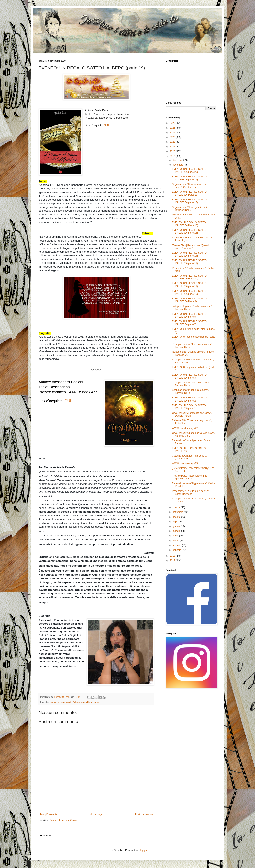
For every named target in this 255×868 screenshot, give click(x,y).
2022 (173, 142)
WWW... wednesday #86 (185, 428)
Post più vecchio (144, 814)
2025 (173, 128)
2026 (173, 123)
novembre (178, 165)
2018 (173, 556)
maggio (177, 531)
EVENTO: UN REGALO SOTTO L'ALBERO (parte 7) (189, 323)
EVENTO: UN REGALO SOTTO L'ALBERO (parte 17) (189, 201)
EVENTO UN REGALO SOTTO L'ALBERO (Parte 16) (189, 224)
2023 (173, 137)
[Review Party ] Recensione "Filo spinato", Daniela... (190, 477)
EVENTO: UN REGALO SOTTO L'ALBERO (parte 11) (189, 285)
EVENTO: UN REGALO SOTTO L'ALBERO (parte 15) (189, 231)
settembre (178, 512)
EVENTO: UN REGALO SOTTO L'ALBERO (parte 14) (189, 254)
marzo (176, 541)
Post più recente (48, 814)
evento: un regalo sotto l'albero (65, 702)
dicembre (178, 160)
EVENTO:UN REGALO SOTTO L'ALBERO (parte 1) (189, 407)
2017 (173, 561)
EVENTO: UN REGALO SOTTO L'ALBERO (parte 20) (189, 170)
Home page (96, 814)
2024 (173, 133)
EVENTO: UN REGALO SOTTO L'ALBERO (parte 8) (189, 315)
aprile (176, 536)
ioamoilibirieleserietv (91, 702)
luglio (176, 522)
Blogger (143, 850)
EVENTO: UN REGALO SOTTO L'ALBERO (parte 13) (189, 262)
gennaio (177, 550)
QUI (106, 125)
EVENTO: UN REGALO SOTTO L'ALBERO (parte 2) (189, 399)
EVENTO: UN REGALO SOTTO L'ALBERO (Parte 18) (189, 193)
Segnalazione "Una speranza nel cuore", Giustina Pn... (190, 186)
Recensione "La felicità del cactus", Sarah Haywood (191, 493)
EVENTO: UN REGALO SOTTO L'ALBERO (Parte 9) (189, 300)
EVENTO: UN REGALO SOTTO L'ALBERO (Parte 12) (189, 277)
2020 (173, 151)
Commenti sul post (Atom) (63, 820)
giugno (176, 526)
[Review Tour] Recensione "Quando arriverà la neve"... (191, 247)
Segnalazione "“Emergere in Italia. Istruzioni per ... (190, 209)
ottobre (177, 507)
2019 (173, 156)
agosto (176, 517)
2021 (173, 147)
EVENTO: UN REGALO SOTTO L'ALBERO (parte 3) (189, 376)
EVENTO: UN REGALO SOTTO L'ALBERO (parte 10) (189, 292)
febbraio (177, 545)
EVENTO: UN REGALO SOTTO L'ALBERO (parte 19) (189, 178)
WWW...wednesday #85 (185, 463)
